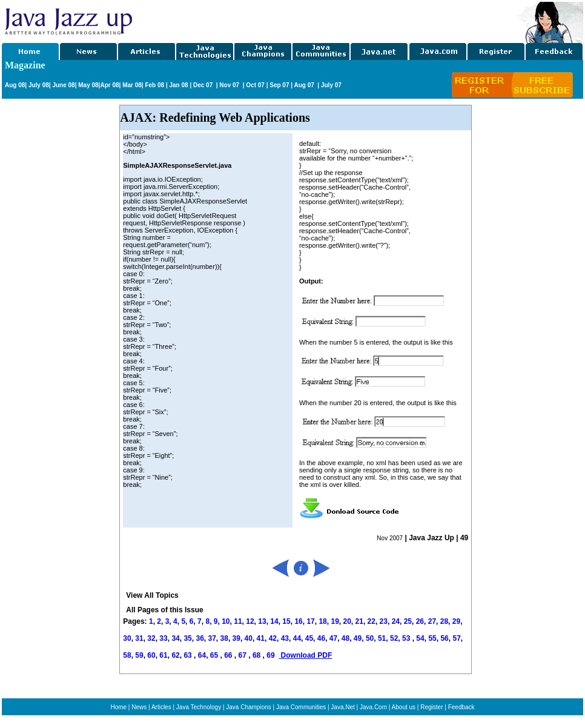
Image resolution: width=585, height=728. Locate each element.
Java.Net (342, 707)
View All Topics (152, 595)
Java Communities (301, 707)
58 (127, 655)
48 (345, 638)
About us (404, 707)
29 (456, 621)
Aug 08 (15, 85)
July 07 (331, 85)
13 (262, 621)
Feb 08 (154, 85)
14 (274, 621)
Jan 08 (178, 85)
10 (226, 621)
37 (212, 638)
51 (382, 638)
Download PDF (305, 655)
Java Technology (199, 707)
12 (250, 621)
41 (261, 638)
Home (118, 707)
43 (285, 638)
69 (272, 655)
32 (151, 638)
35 (187, 638)
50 (370, 638)
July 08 (39, 85)
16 (298, 621)
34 (175, 638)
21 (359, 621)
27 (432, 621)
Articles (161, 707)
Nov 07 (230, 85)
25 (408, 621)
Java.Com (373, 707)
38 (224, 638)
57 (456, 638)
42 (273, 638)
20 (347, 621)
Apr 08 (109, 85)
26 (420, 621)
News (139, 707)
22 (372, 621)
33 (163, 638)
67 (244, 655)
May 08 (88, 85)
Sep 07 (279, 85)
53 (406, 638)
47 (333, 638)
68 (258, 655)
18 (322, 621)
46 (321, 638)
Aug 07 (305, 85)
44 (297, 638)
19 (335, 621)
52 (394, 638)
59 (139, 655)
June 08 (63, 85)
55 (432, 638)
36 (200, 638)
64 (202, 655)
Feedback (461, 707)
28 (444, 621)
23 (384, 621)
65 (215, 655)
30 (127, 638)
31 (139, 638)
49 (358, 638)
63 (189, 655)
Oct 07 (255, 85)
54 (420, 638)
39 (236, 638)
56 (444, 638)
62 (175, 655)
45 (309, 638)
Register (431, 707)
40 (249, 638)
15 (286, 621)
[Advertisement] (325, 20)
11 (238, 621)
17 (310, 621)
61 (163, 655)
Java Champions (248, 707)
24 (396, 621)
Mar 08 (131, 85)
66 (229, 655)
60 (151, 655)
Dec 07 (204, 85)
